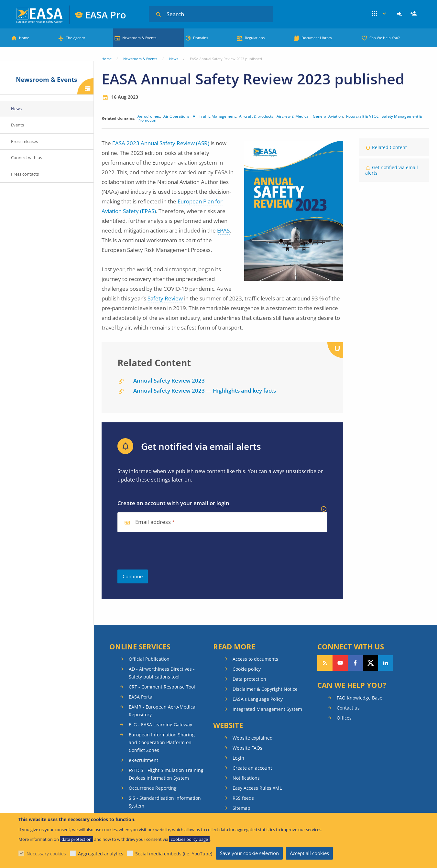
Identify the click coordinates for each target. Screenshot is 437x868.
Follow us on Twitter (371, 663)
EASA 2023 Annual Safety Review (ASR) (161, 143)
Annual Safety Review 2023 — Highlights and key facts (205, 391)
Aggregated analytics (101, 854)
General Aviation (328, 116)
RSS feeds (243, 798)
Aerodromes (149, 116)
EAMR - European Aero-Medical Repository (163, 711)
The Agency (76, 38)
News (174, 59)
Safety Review (165, 298)
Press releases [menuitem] (24, 141)
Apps (379, 14)
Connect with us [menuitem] (27, 157)
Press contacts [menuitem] (25, 174)
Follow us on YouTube (340, 663)
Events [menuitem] (17, 125)
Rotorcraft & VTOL (362, 116)
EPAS (223, 230)
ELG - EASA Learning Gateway (160, 725)
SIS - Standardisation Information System (165, 802)
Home (24, 38)
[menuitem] (401, 14)
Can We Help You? (385, 38)
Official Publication (149, 659)
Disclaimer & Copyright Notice (265, 689)
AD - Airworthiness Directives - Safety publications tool (162, 673)
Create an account (252, 768)
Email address (153, 522)
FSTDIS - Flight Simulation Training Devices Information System (166, 774)
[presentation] (167, 551)
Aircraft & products (256, 116)
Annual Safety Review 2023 (169, 380)
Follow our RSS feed (325, 663)
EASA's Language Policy (258, 699)
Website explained (253, 738)
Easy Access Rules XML (257, 788)
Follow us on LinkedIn (386, 663)
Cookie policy (247, 669)
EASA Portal (141, 697)
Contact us (348, 708)
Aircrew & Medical (293, 116)
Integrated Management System (267, 709)
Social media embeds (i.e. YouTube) (174, 854)
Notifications (246, 778)
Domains (201, 38)
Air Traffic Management (214, 116)
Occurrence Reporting (153, 788)
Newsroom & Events (139, 38)
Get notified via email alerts (392, 170)
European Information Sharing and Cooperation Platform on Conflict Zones (162, 742)
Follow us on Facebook (355, 663)
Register (414, 14)
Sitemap (241, 808)
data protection (76, 839)
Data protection (249, 679)
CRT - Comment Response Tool (162, 687)
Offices (344, 718)
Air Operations (176, 116)
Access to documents (255, 659)
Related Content (389, 147)
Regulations (255, 38)
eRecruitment (143, 760)
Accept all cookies (309, 853)
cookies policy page (189, 839)
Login (401, 14)
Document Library (317, 38)
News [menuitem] (16, 109)
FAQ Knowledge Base (360, 698)
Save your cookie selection (249, 853)
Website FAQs (247, 748)
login (223, 503)
